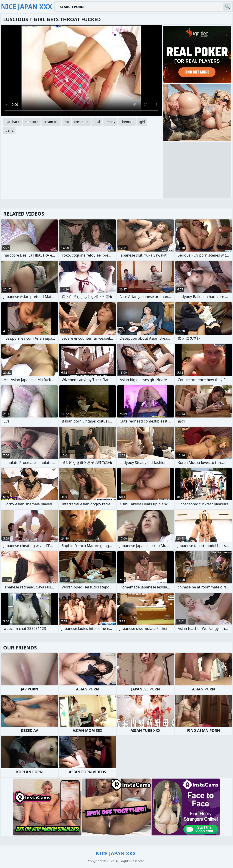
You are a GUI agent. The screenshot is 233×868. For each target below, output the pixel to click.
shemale (127, 122)
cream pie (51, 122)
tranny (110, 122)
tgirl (142, 122)
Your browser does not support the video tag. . (81, 70)
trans (9, 130)
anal (97, 122)
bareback (12, 122)
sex (66, 122)
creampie (81, 122)
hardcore (32, 122)
